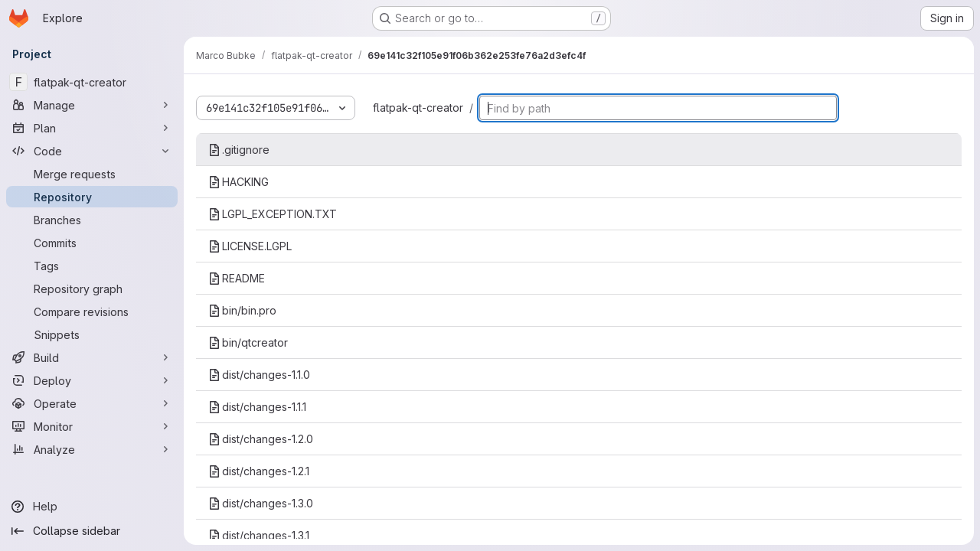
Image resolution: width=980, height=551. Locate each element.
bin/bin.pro (242, 310)
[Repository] (92, 197)
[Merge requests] (92, 174)
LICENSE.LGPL (250, 246)
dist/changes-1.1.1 (257, 407)
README (237, 278)
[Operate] (92, 403)
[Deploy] (92, 380)
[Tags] (92, 266)
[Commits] (92, 243)
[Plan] (92, 128)
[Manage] (92, 105)
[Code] (92, 151)
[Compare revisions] (92, 311)
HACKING (238, 182)
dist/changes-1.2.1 (259, 471)
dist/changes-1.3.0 (261, 503)
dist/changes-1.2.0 (261, 439)
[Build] (92, 357)
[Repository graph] (92, 289)
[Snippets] (92, 334)
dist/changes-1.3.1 (259, 535)
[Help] (92, 507)
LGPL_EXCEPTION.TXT (273, 214)
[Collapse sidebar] (92, 531)
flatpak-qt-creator (418, 108)
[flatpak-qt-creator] (92, 82)
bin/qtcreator (248, 342)
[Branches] (92, 220)
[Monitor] (92, 426)
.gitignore (239, 150)
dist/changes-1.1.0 (259, 375)
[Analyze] (92, 449)
